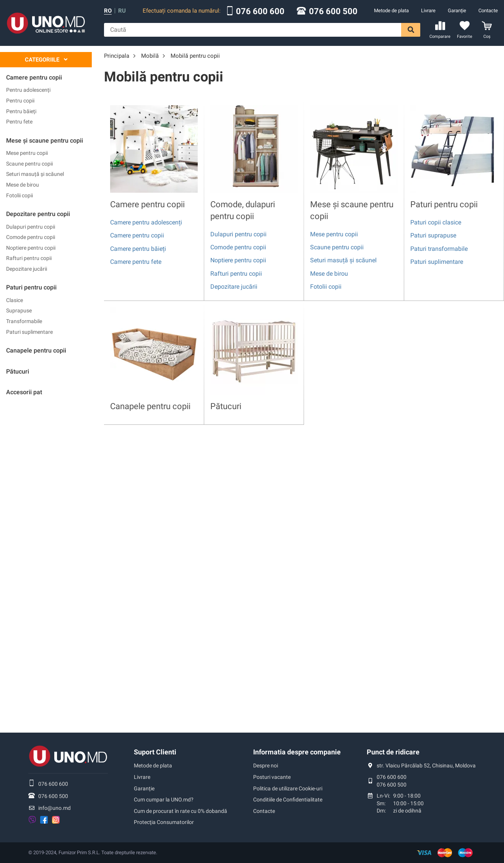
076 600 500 (333, 11)
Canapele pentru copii (150, 406)
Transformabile (24, 321)
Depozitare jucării (27, 269)
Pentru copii (20, 101)
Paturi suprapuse (433, 235)
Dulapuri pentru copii (31, 227)
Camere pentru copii (147, 204)
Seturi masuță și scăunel (35, 174)
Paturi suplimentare (29, 332)
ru (122, 11)
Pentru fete (19, 122)
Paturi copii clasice (436, 222)
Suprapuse (19, 310)
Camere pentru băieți (138, 249)
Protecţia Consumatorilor (164, 822)
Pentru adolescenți (28, 90)
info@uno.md (54, 808)
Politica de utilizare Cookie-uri (288, 788)
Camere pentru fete (136, 262)
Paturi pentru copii (444, 204)
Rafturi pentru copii (29, 258)
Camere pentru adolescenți (146, 222)
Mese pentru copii (27, 153)
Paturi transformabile (439, 249)
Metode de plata (391, 11)
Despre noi (266, 765)
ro (108, 11)
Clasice (15, 300)
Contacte (488, 11)
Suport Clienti (155, 752)
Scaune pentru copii (29, 164)
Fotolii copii (20, 195)
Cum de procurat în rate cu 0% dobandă (180, 811)
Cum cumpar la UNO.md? (164, 800)
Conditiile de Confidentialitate (288, 800)
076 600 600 (260, 11)
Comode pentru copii (31, 237)
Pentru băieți (21, 111)
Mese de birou (23, 185)
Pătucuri (226, 406)
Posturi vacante (272, 777)
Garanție (457, 11)
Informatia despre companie (297, 752)
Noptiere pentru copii (31, 248)
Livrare (428, 11)
